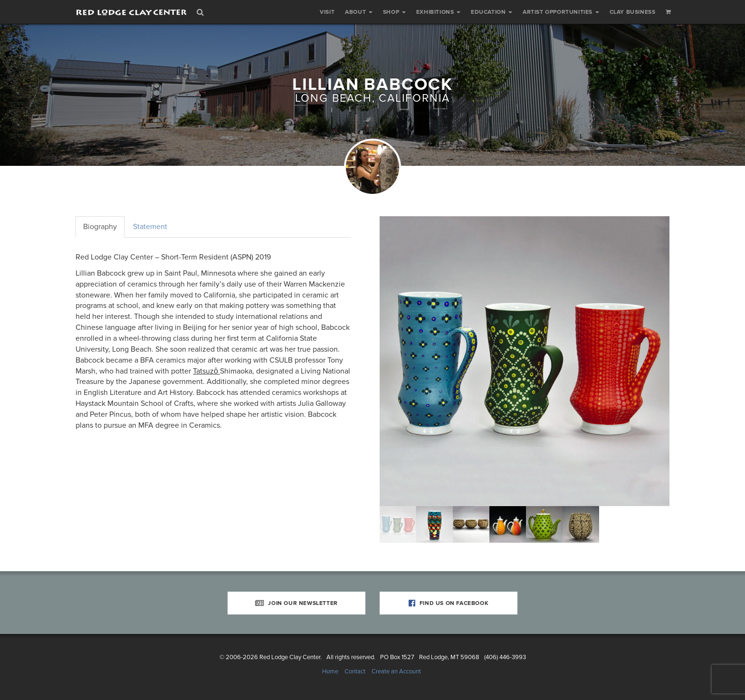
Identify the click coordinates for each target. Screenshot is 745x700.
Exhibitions (438, 12)
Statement (150, 227)
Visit (327, 12)
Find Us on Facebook (449, 603)
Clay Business (633, 12)
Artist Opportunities (561, 12)
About (359, 12)
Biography (100, 227)
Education (492, 12)
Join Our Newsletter (296, 603)
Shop (394, 12)
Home (330, 671)
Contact (355, 671)
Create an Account (396, 671)
